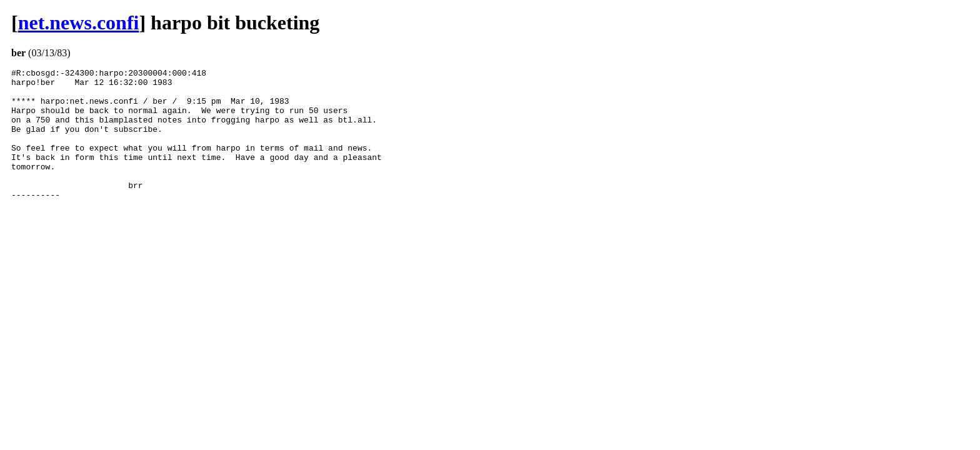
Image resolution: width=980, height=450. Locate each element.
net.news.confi (79, 22)
